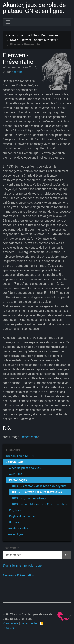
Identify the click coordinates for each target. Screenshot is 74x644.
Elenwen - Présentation (18, 575)
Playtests (15, 510)
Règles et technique (22, 516)
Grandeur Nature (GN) (20, 456)
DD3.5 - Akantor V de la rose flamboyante (39, 486)
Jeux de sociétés (17, 528)
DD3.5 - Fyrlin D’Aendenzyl (29, 498)
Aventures (16, 474)
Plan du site (11, 623)
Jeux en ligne (15, 534)
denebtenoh (29, 437)
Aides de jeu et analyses (25, 468)
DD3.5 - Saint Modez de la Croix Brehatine (40, 504)
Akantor (17, 72)
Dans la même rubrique (22, 565)
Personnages (49, 35)
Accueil (11, 35)
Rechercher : (11, 548)
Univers (14, 522)
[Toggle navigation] (8, 22)
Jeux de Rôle (28, 35)
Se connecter (29, 623)
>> (67, 555)
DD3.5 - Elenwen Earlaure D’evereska (34, 40)
